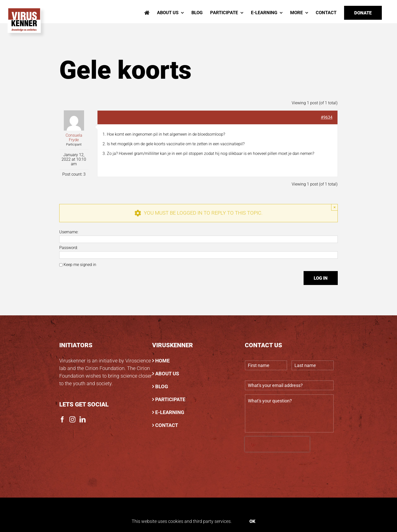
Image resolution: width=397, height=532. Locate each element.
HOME (162, 361)
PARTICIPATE (170, 399)
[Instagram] (72, 419)
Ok (252, 521)
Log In (321, 278)
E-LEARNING (170, 412)
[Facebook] (62, 419)
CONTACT (167, 425)
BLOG (162, 386)
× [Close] (335, 207)
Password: (68, 248)
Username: (69, 232)
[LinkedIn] (83, 419)
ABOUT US (167, 374)
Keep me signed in (80, 265)
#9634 (327, 117)
